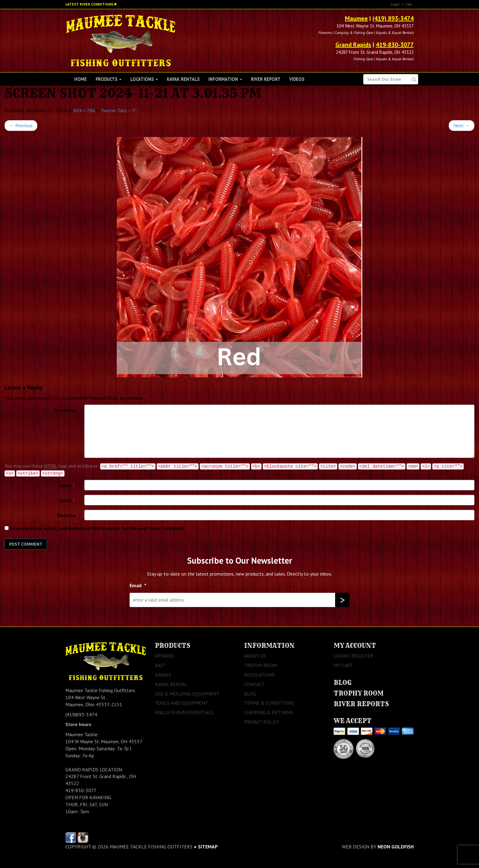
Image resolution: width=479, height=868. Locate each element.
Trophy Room (261, 665)
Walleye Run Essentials (184, 712)
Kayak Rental (171, 684)
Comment (64, 410)
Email (68, 500)
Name (67, 485)
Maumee (356, 18)
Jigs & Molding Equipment (187, 694)
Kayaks (163, 675)
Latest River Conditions (89, 4)
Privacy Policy (262, 722)
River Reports (361, 704)
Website (66, 515)
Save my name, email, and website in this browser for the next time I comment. (98, 528)
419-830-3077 (395, 45)
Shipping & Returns (268, 712)
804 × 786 (84, 110)
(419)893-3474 (81, 714)
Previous (21, 125)
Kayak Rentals (183, 79)
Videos (297, 79)
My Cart (343, 665)
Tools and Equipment (181, 703)
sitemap (208, 847)
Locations (144, 79)
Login (395, 4)
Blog (250, 694)
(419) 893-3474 (393, 18)
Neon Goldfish (396, 847)
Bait (160, 665)
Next (462, 125)
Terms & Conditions (269, 703)
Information (225, 79)
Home (80, 79)
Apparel (165, 656)
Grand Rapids (353, 45)
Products (109, 79)
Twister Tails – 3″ (119, 110)
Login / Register (353, 656)
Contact (254, 684)
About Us (255, 656)
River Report (266, 79)
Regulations (260, 675)
